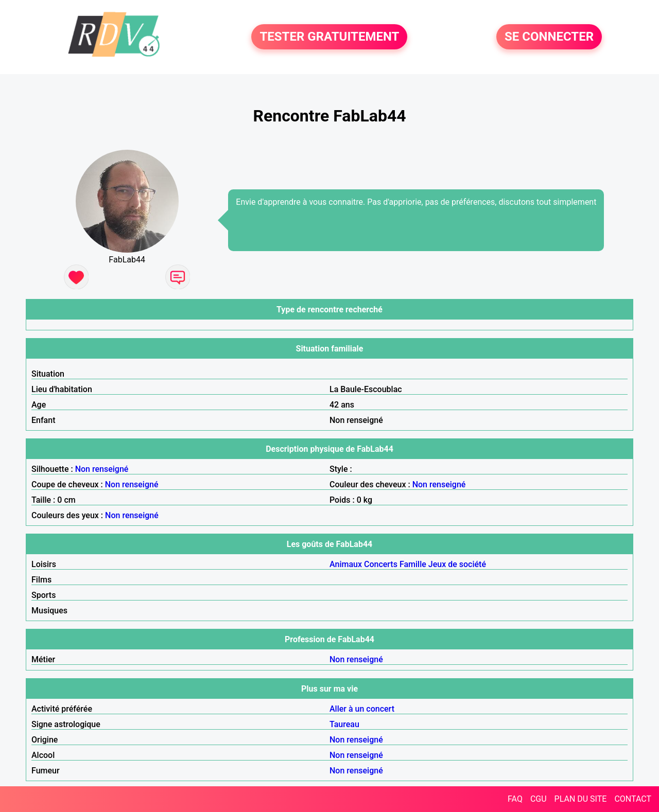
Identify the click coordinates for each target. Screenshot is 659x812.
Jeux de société (457, 564)
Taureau (344, 724)
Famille (413, 564)
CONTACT (633, 799)
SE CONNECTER (549, 37)
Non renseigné (102, 469)
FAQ (515, 799)
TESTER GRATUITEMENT (329, 37)
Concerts (381, 564)
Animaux (346, 564)
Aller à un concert (362, 709)
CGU (539, 799)
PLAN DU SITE (581, 799)
